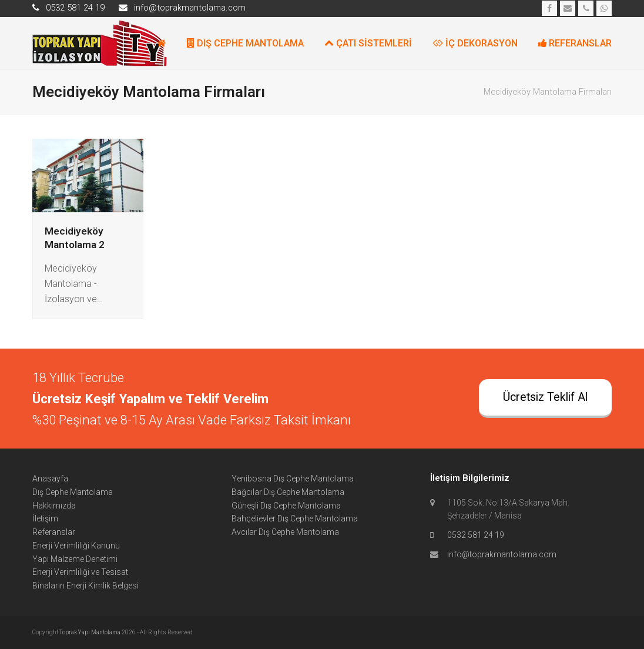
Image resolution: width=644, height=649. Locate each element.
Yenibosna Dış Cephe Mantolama (293, 479)
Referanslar (54, 532)
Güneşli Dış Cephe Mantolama (286, 506)
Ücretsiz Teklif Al (545, 397)
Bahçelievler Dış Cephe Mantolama (295, 518)
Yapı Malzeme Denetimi (75, 559)
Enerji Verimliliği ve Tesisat (80, 572)
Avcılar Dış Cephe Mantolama (285, 532)
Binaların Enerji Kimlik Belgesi (85, 586)
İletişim (45, 518)
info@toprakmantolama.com (502, 554)
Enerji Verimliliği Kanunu (76, 546)
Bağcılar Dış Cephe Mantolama (288, 492)
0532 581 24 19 (476, 535)
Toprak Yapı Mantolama (90, 632)
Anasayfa (50, 479)
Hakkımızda (54, 506)
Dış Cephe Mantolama (73, 492)
